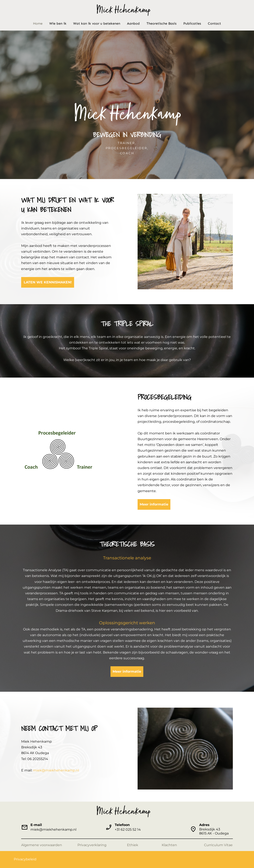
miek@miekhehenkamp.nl (56, 770)
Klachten (169, 845)
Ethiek (133, 845)
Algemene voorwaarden (42, 845)
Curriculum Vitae (218, 845)
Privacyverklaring (92, 845)
